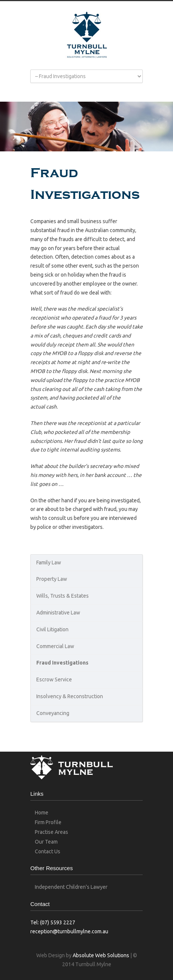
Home (42, 813)
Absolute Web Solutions (101, 955)
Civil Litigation (52, 629)
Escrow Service (54, 679)
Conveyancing (53, 713)
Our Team (46, 842)
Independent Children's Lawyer (71, 887)
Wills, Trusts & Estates (63, 596)
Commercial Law (55, 646)
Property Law (52, 579)
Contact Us (48, 851)
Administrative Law (58, 613)
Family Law (49, 563)
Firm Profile (48, 822)
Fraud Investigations (62, 663)
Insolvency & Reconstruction (70, 696)
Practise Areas (51, 832)
